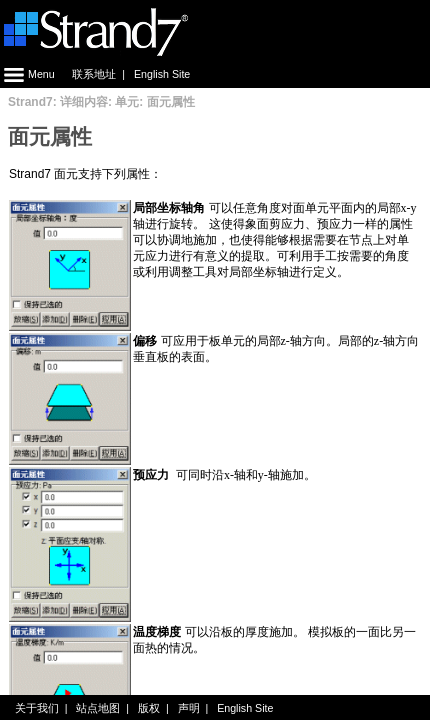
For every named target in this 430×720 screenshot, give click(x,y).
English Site (162, 74)
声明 (189, 708)
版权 (149, 708)
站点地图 (98, 708)
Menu (27, 74)
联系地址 (94, 74)
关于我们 (37, 708)
